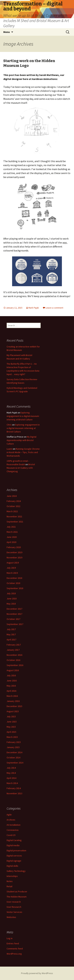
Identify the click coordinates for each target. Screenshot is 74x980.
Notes (10, 881)
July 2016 (11, 675)
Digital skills (12, 866)
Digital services (14, 856)
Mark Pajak (34, 308)
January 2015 (13, 747)
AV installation (14, 825)
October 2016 (13, 660)
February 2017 (14, 645)
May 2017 (11, 634)
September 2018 (15, 588)
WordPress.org (14, 954)
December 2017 (14, 609)
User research (14, 902)
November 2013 (14, 793)
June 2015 (12, 722)
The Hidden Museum (17, 897)
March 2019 (12, 573)
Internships (12, 876)
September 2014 (15, 763)
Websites (11, 917)
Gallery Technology (16, 871)
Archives (11, 820)
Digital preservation (16, 850)
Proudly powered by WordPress (37, 973)
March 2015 (12, 737)
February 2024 (14, 501)
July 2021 (11, 527)
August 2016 (13, 670)
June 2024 (12, 496)
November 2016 (14, 655)
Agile (9, 815)
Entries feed (13, 943)
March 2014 (12, 783)
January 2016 (13, 701)
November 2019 (14, 557)
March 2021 (12, 532)
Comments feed (15, 949)
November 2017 (14, 614)
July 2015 (11, 716)
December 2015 (14, 706)
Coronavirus (13, 830)
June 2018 (12, 599)
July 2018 (11, 593)
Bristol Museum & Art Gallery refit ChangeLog (21, 468)
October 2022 (13, 506)
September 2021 (15, 522)
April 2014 (11, 778)
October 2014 (13, 757)
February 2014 (14, 788)
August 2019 (13, 563)
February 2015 (14, 742)
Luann (9, 449)
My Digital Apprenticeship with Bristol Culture (21, 440)
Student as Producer (17, 891)
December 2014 (14, 752)
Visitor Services (14, 912)
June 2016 (12, 681)
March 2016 (12, 696)
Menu (7, 32)
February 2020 (14, 547)
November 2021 (14, 516)
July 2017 (11, 629)
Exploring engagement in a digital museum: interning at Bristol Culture (23, 416)
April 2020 (11, 542)
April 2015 (11, 732)
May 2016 (11, 686)
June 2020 (12, 537)
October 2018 (13, 583)
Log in (10, 938)
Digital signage (14, 861)
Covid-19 (11, 835)
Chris (9, 425)
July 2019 (11, 568)
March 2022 (12, 511)
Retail (9, 886)
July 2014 (11, 768)
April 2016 (11, 691)
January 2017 (13, 650)
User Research (14, 907)
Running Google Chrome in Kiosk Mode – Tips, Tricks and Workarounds (23, 452)
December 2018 (14, 578)
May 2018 (11, 604)
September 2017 (15, 624)
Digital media (13, 845)
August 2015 (13, 711)
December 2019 (14, 552)
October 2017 (13, 619)
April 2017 (11, 640)
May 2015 (11, 727)
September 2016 (15, 665)
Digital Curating (14, 840)
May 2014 (11, 773)
